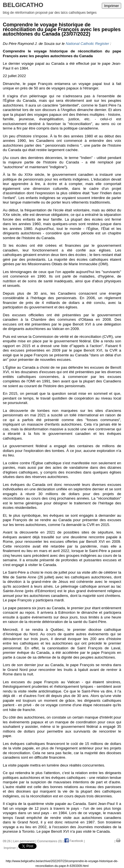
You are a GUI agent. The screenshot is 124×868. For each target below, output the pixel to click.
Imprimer (111, 6)
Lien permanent (24, 841)
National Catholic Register (87, 44)
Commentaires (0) (49, 841)
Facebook (74, 841)
